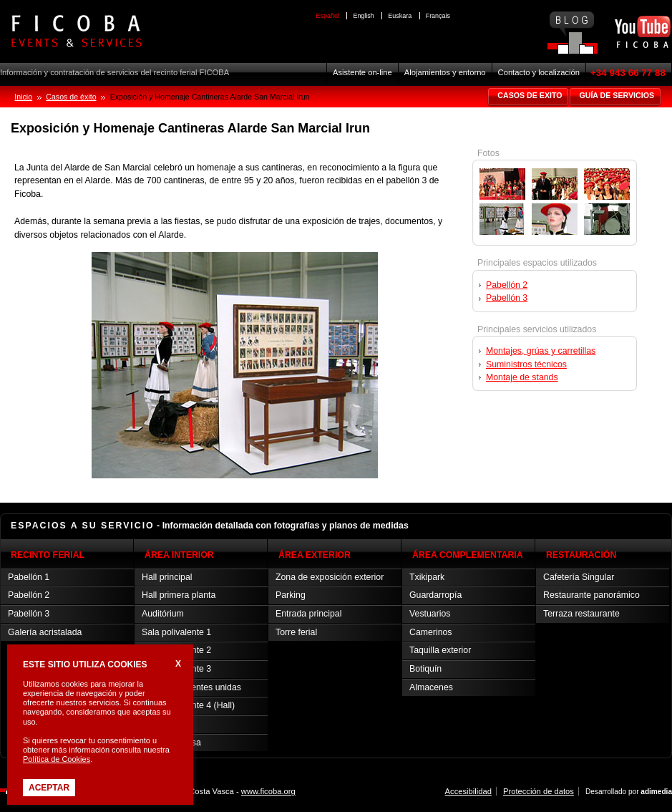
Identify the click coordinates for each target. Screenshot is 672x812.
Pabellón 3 (507, 298)
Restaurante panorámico (591, 595)
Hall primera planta (179, 595)
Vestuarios (430, 614)
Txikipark (427, 577)
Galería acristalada (45, 632)
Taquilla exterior (440, 650)
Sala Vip (158, 724)
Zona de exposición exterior (330, 577)
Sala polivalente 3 (176, 669)
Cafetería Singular (579, 577)
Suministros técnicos (526, 364)
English (363, 16)
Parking (291, 595)
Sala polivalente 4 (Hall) (188, 705)
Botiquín (425, 669)
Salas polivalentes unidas (191, 687)
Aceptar (49, 788)
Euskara (400, 16)
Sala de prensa (171, 743)
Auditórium (163, 614)
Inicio (23, 97)
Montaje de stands (522, 377)
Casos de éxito (71, 97)
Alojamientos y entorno (445, 72)
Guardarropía (435, 595)
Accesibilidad (468, 791)
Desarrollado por (629, 792)
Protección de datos (539, 791)
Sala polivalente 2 (176, 650)
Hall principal (167, 577)
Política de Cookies (57, 759)
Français (438, 16)
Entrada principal (308, 614)
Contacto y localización (539, 72)
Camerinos (431, 632)
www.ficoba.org (268, 791)
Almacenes (431, 687)
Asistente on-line (362, 72)
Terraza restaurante (581, 614)
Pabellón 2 (507, 285)
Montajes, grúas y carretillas (541, 351)
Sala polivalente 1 (176, 632)
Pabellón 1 (29, 577)
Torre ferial (296, 632)
